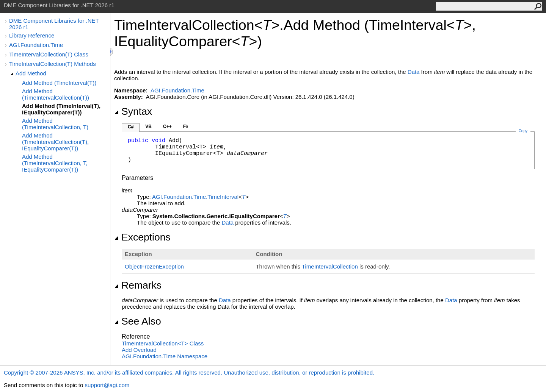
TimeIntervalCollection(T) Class (49, 54)
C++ (167, 127)
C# (131, 127)
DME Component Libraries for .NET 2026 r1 (54, 24)
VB (148, 127)
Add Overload (139, 350)
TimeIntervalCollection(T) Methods (53, 64)
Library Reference (32, 35)
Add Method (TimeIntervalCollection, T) (55, 124)
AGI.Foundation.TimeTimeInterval (195, 197)
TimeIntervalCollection (330, 266)
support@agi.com (107, 385)
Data (414, 72)
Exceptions (142, 237)
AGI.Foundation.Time (36, 45)
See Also (138, 321)
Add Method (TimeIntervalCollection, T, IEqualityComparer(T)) (55, 163)
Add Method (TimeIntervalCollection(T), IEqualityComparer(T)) (55, 142)
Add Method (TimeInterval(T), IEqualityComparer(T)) (61, 109)
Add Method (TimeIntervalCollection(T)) (56, 94)
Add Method (31, 73)
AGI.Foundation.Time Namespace (165, 356)
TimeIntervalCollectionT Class (163, 343)
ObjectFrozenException (154, 266)
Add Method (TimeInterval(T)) (59, 83)
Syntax (133, 111)
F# (186, 127)
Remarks (138, 285)
